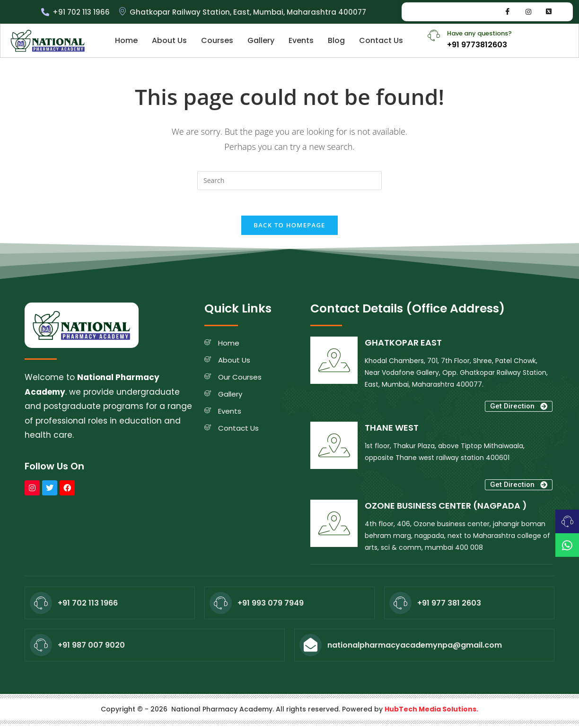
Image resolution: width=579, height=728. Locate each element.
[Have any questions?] (434, 35)
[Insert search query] (289, 181)
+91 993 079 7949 (271, 606)
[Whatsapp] (549, 12)
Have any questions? (479, 33)
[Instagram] (528, 12)
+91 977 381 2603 (449, 606)
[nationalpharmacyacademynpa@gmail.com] (311, 648)
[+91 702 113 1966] (41, 606)
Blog (336, 40)
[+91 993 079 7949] (221, 606)
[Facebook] (508, 12)
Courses (217, 40)
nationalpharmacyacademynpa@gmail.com (415, 648)
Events (301, 40)
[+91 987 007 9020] (41, 648)
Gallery (261, 40)
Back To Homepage (289, 228)
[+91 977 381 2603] (400, 606)
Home (126, 40)
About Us (169, 40)
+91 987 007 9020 (91, 648)
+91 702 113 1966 (88, 606)
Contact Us (381, 40)
